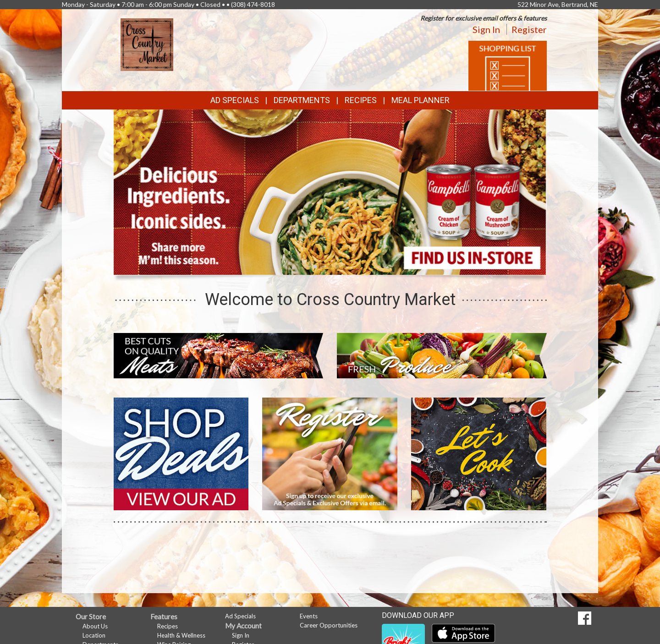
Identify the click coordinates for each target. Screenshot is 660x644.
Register (529, 29)
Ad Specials (235, 100)
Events (309, 616)
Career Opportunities (329, 625)
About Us (95, 626)
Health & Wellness (181, 635)
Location (94, 635)
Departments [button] (302, 100)
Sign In (486, 29)
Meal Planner (421, 100)
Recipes (361, 100)
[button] (315, 267)
